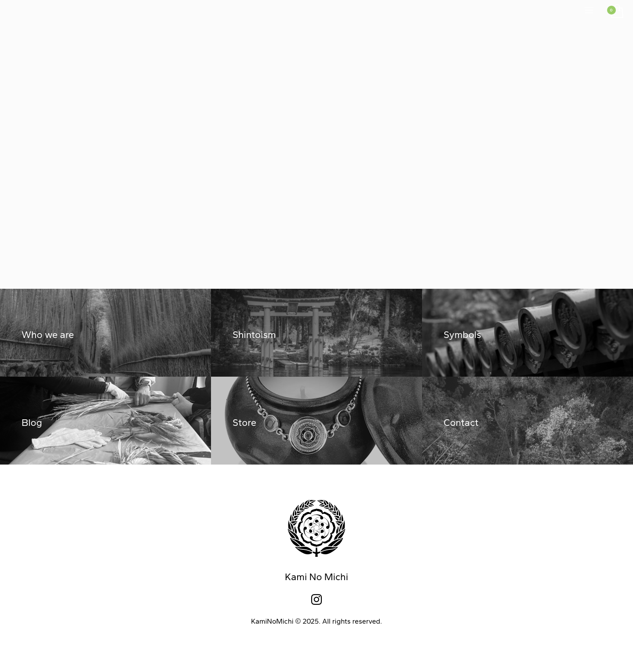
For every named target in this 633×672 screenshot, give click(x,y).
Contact (461, 423)
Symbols (462, 335)
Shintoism (254, 335)
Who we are (48, 335)
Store (244, 423)
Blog (32, 423)
